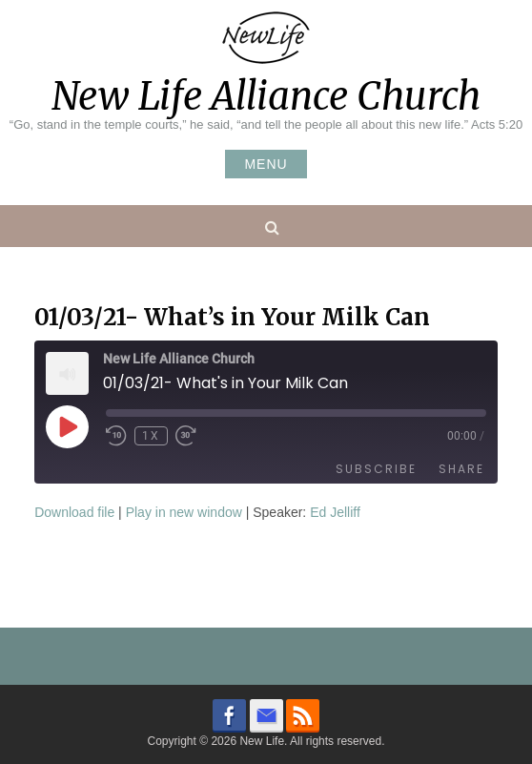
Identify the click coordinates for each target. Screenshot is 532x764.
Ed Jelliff (335, 512)
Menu (266, 164)
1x (151, 436)
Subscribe (376, 469)
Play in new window (184, 512)
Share (461, 469)
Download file (74, 512)
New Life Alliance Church (266, 96)
